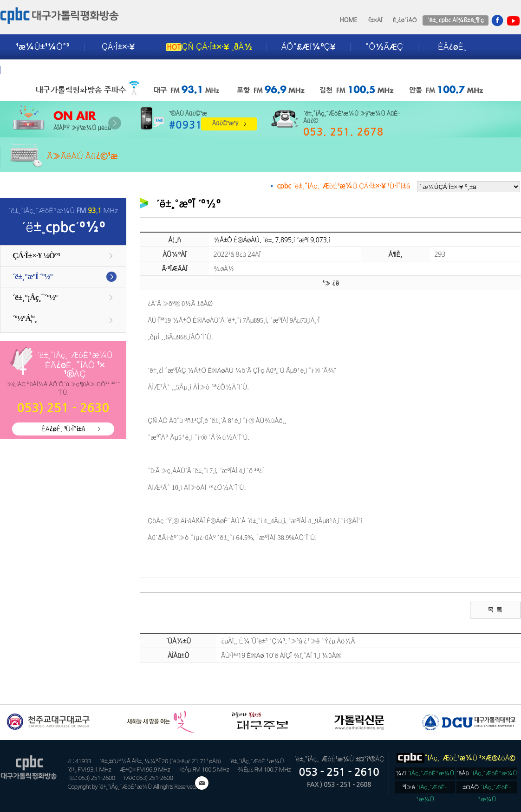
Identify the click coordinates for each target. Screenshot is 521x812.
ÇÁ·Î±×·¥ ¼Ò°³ (36, 256)
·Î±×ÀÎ (375, 20)
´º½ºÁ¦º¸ (25, 318)
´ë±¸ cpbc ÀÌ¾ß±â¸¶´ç (455, 20)
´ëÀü (487, 773)
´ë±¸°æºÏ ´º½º (33, 276)
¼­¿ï (425, 773)
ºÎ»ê (425, 789)
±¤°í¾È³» (36, 70)
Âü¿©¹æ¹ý (225, 123)
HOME (349, 20)
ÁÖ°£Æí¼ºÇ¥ (309, 47)
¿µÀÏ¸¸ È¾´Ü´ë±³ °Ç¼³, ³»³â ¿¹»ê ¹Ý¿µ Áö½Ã (288, 641)
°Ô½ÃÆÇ (384, 47)
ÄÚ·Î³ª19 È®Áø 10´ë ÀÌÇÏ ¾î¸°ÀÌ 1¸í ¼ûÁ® (281, 656)
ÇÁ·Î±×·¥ (118, 47)
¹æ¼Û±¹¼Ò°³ (42, 47)
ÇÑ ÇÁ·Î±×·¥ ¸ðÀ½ (209, 47)
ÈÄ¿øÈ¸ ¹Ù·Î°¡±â (63, 429)
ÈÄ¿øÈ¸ (452, 47)
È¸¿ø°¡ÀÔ (404, 20)
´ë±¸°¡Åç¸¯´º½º (35, 297)
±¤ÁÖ (487, 789)
